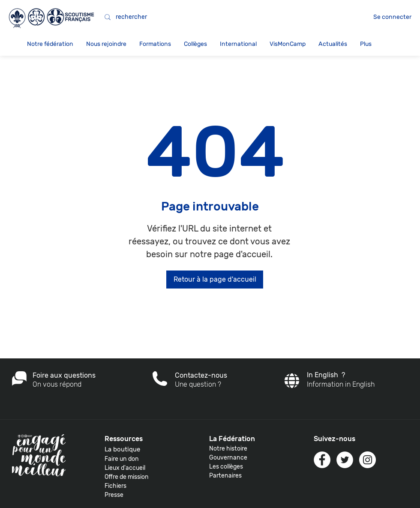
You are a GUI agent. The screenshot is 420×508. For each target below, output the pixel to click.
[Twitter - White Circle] (345, 460)
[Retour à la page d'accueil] (215, 280)
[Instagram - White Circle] (367, 460)
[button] (50, 44)
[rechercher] (189, 17)
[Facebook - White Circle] (322, 460)
